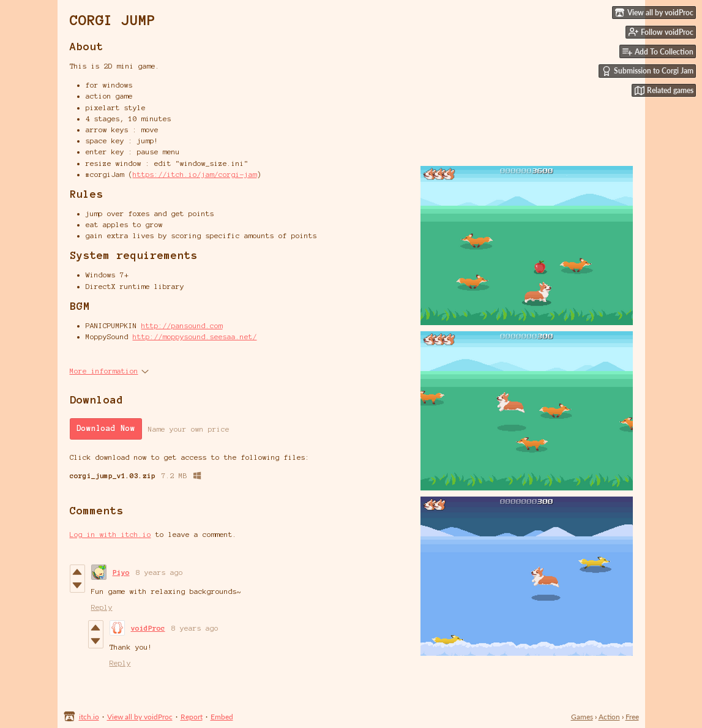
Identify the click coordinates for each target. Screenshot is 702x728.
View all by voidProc (140, 717)
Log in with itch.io (110, 534)
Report (192, 717)
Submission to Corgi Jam (648, 71)
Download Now (106, 429)
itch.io (89, 717)
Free (632, 717)
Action (609, 717)
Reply (102, 607)
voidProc (148, 628)
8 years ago (159, 572)
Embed (222, 717)
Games (582, 717)
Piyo (121, 572)
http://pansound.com (182, 325)
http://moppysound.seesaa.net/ (195, 336)
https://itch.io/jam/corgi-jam (195, 174)
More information (109, 371)
